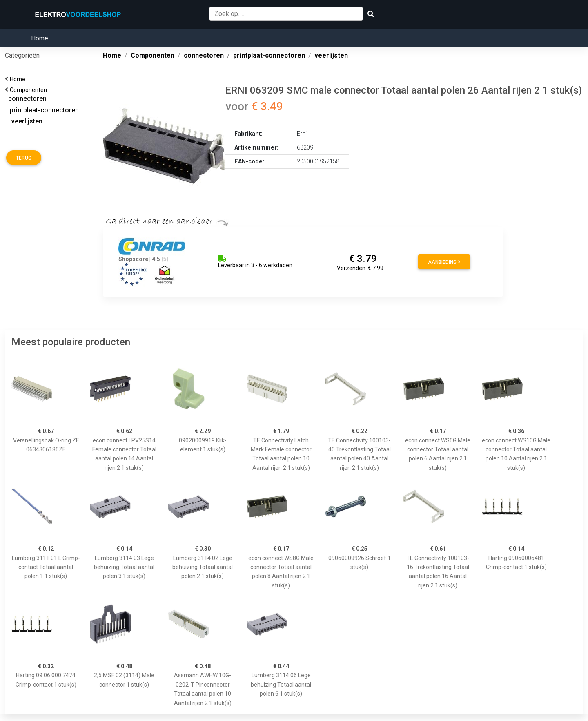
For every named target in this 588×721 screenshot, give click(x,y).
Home (40, 38)
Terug (24, 158)
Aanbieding (444, 262)
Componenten (30, 90)
